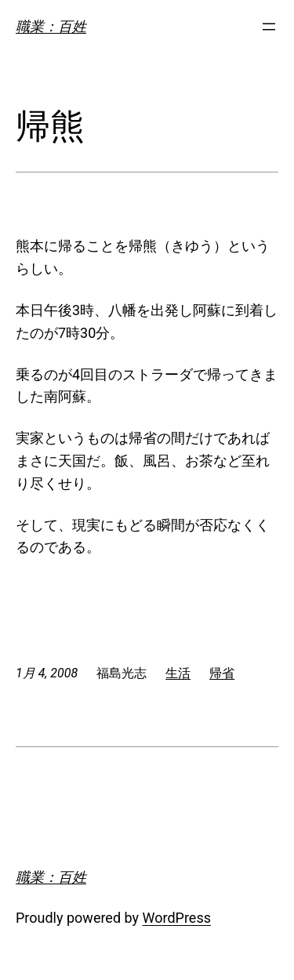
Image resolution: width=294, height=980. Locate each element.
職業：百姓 (51, 26)
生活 (178, 673)
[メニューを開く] (269, 27)
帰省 (222, 673)
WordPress (177, 918)
